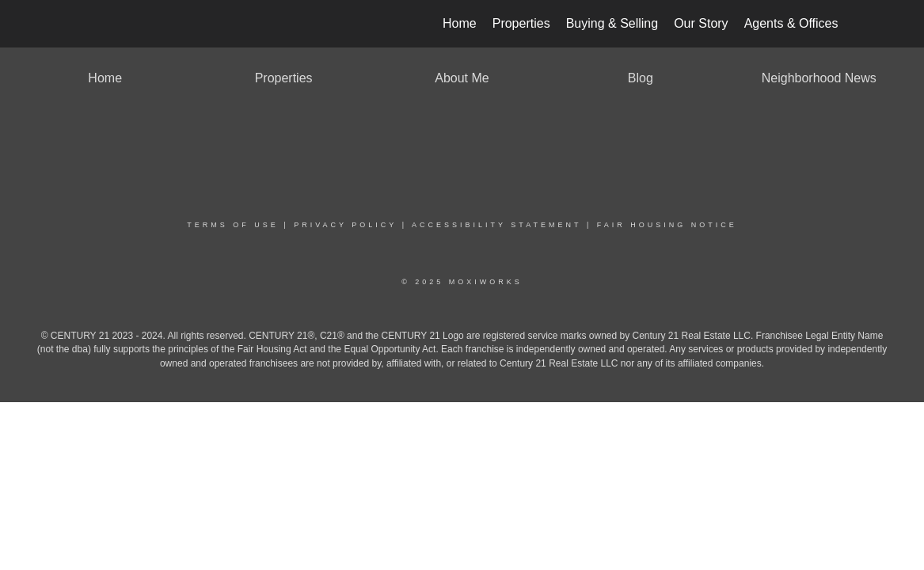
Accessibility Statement (496, 225)
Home (460, 23)
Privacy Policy (345, 225)
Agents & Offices (791, 23)
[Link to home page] (87, 24)
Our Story (701, 23)
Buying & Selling (612, 23)
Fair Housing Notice (667, 225)
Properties (521, 23)
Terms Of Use (233, 225)
